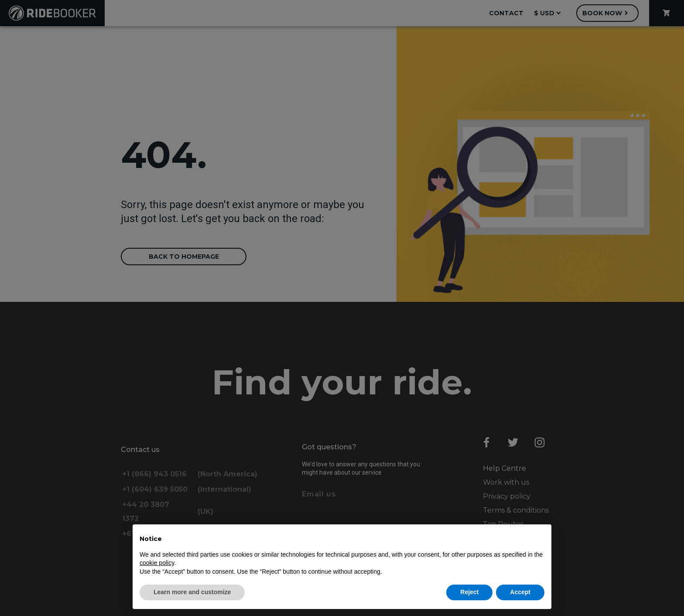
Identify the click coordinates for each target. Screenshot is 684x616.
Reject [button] (469, 592)
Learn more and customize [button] (192, 592)
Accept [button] (520, 592)
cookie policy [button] (157, 563)
